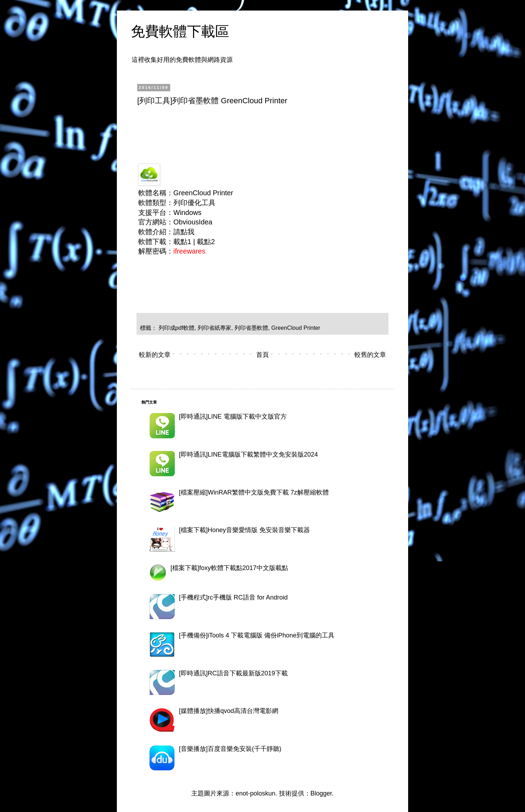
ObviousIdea (193, 222)
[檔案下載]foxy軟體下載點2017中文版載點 (229, 568)
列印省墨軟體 (251, 328)
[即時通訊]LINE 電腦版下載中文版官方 (233, 417)
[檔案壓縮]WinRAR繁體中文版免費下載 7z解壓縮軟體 (254, 492)
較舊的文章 (370, 355)
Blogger (321, 793)
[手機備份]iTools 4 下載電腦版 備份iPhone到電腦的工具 (257, 635)
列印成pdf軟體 (177, 328)
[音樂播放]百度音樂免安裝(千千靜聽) (230, 749)
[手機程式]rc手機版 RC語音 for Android (233, 597)
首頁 (262, 355)
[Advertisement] (265, 130)
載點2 (206, 242)
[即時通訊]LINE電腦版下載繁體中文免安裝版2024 (248, 454)
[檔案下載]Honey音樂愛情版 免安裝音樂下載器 (244, 530)
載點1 (182, 242)
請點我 (184, 232)
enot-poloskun (255, 793)
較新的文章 (155, 355)
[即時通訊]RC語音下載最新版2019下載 (233, 673)
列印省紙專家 (214, 328)
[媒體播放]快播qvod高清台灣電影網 (229, 711)
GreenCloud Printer (296, 328)
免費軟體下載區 (180, 31)
